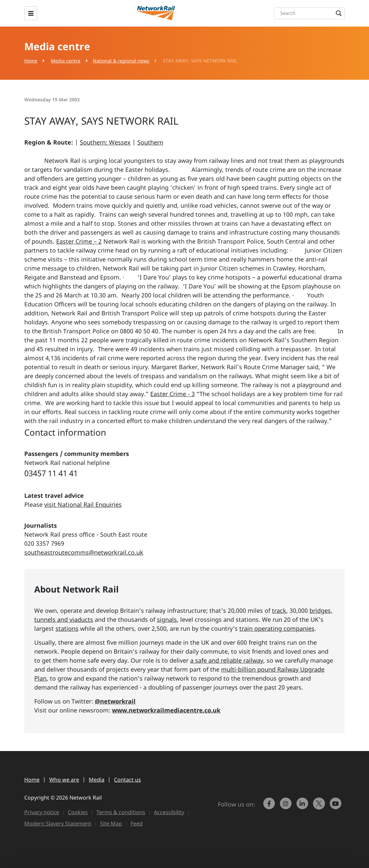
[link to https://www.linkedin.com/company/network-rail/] (303, 807)
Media (97, 780)
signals (167, 619)
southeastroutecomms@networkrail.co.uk (84, 552)
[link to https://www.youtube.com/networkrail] (336, 807)
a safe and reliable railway (227, 660)
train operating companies (277, 628)
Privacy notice (42, 812)
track (279, 610)
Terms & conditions (121, 812)
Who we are (64, 780)
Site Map (111, 823)
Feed (137, 823)
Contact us (127, 780)
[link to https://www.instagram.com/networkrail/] (287, 807)
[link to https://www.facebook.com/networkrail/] (270, 807)
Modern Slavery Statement (58, 823)
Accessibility (169, 812)
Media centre (66, 61)
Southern (150, 142)
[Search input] (311, 13)
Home (31, 61)
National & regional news (121, 61)
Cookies (78, 812)
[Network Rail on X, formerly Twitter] (320, 807)
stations (67, 628)
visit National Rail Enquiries (83, 504)
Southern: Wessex (105, 142)
